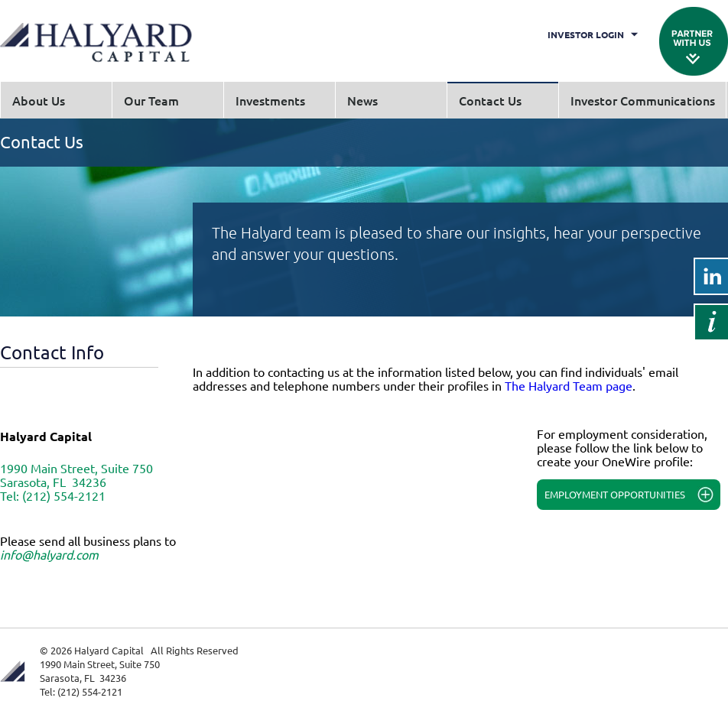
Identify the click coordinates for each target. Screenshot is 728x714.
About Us (39, 100)
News (362, 100)
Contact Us (490, 100)
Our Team (151, 100)
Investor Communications (643, 100)
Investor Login (586, 34)
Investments (270, 100)
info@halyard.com (49, 554)
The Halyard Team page (569, 385)
